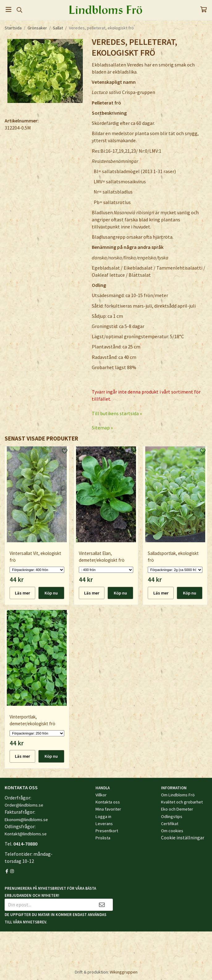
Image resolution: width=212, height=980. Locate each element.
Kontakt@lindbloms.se (26, 834)
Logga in (103, 816)
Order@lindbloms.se (24, 805)
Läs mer (22, 593)
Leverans (104, 824)
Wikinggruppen (124, 972)
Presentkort (107, 831)
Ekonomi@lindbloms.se (26, 820)
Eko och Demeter (177, 809)
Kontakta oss (108, 802)
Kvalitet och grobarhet (182, 802)
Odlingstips (172, 816)
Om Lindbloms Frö (178, 795)
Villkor (101, 795)
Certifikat (170, 824)
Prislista (103, 838)
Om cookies (172, 831)
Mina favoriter (108, 809)
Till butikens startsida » (117, 413)
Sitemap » (102, 428)
